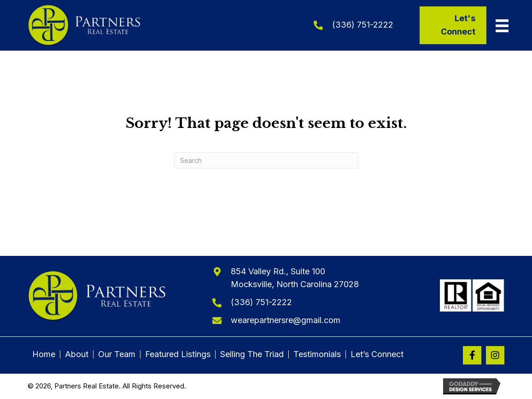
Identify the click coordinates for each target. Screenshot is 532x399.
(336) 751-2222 (363, 25)
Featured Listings (178, 354)
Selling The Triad (252, 354)
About (77, 354)
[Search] (266, 160)
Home (44, 354)
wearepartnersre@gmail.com (286, 320)
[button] (472, 355)
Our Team (117, 354)
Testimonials (317, 354)
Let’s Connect (377, 354)
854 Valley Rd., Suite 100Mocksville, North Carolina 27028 (295, 278)
